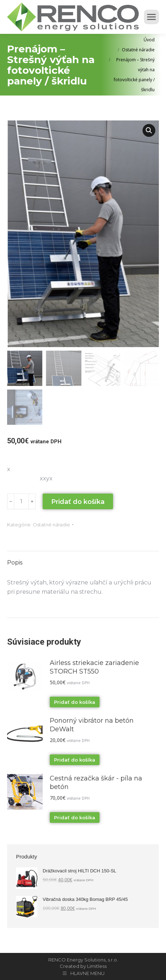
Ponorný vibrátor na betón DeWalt (92, 725)
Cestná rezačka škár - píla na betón (96, 783)
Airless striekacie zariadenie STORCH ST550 (94, 667)
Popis (15, 563)
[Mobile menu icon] (151, 17)
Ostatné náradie (51, 525)
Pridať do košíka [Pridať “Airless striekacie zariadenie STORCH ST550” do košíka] (75, 702)
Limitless (97, 966)
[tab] (83, 559)
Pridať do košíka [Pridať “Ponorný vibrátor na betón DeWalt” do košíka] (75, 760)
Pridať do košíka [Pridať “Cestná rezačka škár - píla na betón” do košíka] (75, 817)
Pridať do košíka (78, 502)
